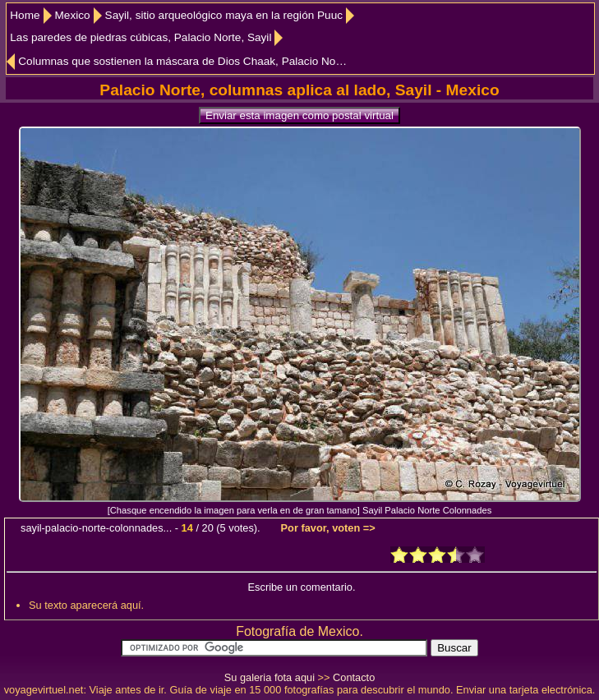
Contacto (354, 677)
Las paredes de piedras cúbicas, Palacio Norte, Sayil (141, 37)
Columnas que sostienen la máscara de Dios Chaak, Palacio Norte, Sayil (183, 61)
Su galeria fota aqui (270, 677)
